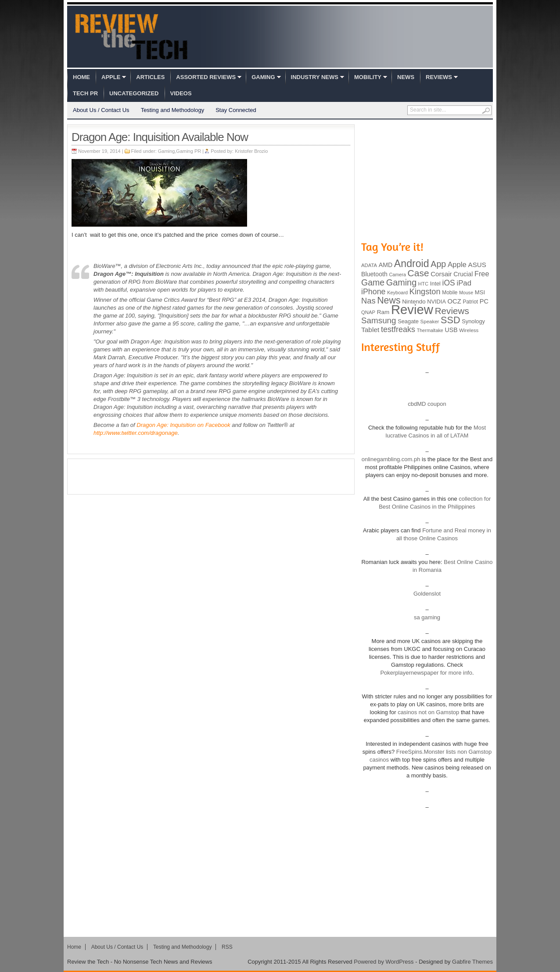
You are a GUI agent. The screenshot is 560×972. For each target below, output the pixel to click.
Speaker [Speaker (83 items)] (430, 322)
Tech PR (85, 93)
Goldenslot (427, 594)
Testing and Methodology (173, 110)
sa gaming (427, 617)
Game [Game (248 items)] (373, 282)
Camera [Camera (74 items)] (397, 275)
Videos (181, 93)
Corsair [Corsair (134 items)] (441, 274)
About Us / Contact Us (101, 110)
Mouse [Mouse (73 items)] (466, 293)
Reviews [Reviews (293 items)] (452, 311)
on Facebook (183, 425)
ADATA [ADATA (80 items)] (369, 265)
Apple (111, 77)
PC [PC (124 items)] (484, 301)
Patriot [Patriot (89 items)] (471, 302)
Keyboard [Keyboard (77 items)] (397, 293)
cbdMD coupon (427, 404)
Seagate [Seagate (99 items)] (408, 321)
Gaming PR (188, 151)
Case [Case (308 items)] (418, 273)
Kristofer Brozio (251, 151)
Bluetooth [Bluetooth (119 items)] (374, 274)
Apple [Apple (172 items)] (457, 265)
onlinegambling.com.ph (391, 459)
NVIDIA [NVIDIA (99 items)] (436, 302)
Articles (150, 77)
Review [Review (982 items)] (412, 309)
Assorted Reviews (206, 77)
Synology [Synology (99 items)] (473, 321)
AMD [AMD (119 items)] (386, 265)
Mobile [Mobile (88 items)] (450, 293)
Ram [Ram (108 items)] (383, 312)
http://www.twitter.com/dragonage (136, 433)
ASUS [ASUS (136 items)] (477, 265)
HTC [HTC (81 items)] (423, 284)
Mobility (368, 77)
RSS (227, 947)
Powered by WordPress (384, 962)
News (406, 77)
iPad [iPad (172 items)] (464, 283)
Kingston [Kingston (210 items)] (425, 292)
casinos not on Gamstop (428, 712)
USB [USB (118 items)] (451, 330)
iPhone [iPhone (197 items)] (373, 292)
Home (81, 77)
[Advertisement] (211, 477)
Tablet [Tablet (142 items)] (370, 330)
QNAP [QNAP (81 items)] (368, 312)
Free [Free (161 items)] (482, 274)
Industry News (315, 77)
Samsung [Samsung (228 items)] (379, 320)
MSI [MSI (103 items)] (480, 292)
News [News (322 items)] (389, 300)
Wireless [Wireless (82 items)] (469, 330)
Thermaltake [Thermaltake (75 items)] (430, 330)
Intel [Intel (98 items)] (435, 284)
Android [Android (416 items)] (412, 264)
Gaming (263, 77)
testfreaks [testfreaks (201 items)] (398, 329)
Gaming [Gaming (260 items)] (401, 282)
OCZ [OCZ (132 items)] (454, 301)
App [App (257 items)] (438, 264)
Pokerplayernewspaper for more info (426, 673)
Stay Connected (236, 110)
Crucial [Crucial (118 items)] (463, 274)
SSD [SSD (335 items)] (451, 320)
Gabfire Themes (472, 962)
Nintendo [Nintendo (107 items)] (414, 302)
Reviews (439, 77)
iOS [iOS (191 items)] (449, 283)
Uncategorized (134, 93)
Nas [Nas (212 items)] (368, 301)
